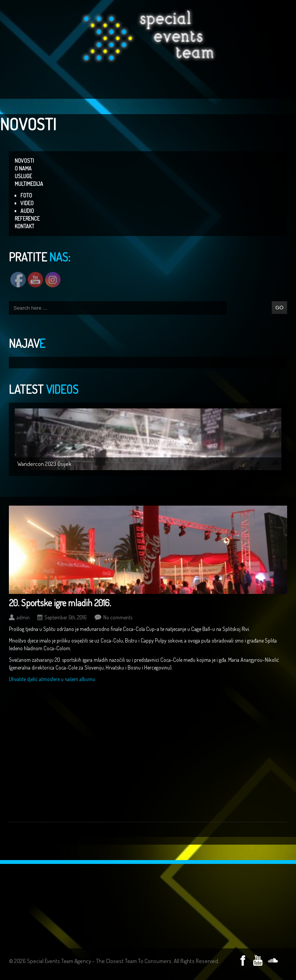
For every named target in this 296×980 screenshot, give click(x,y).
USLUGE (23, 176)
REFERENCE (27, 218)
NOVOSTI (24, 161)
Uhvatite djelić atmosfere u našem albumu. (52, 679)
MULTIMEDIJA (29, 184)
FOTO (26, 195)
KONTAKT (24, 226)
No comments (118, 617)
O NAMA (23, 168)
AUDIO (27, 211)
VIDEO (27, 203)
